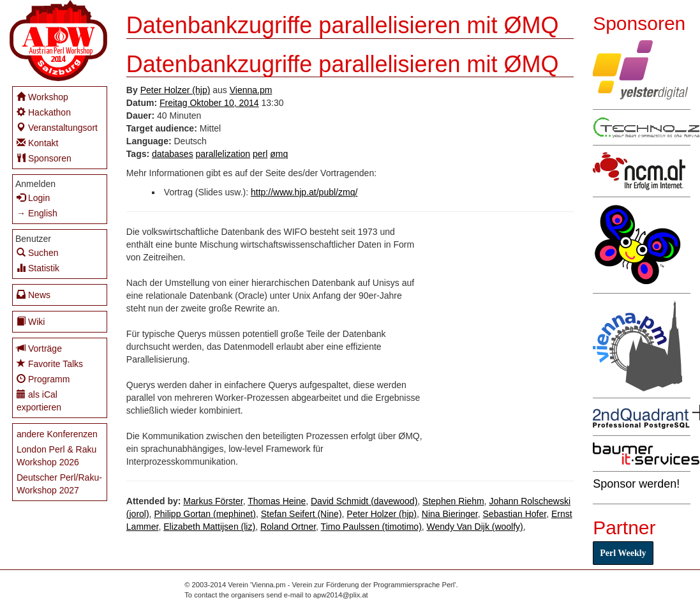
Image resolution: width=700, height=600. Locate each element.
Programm (43, 379)
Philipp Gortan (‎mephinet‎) (205, 514)
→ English (37, 213)
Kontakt (37, 143)
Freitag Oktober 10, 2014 (209, 103)
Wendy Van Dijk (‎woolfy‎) (475, 527)
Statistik (38, 268)
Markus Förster (213, 501)
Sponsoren (44, 158)
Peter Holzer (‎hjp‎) (175, 90)
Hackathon (44, 112)
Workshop (42, 97)
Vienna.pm (251, 90)
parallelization (223, 154)
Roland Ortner (288, 527)
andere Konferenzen (57, 434)
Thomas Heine (277, 501)
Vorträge (39, 348)
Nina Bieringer (450, 514)
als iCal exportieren (39, 401)
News (34, 295)
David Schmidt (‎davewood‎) (364, 501)
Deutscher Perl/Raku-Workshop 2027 (59, 484)
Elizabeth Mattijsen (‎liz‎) (209, 527)
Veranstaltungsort (57, 127)
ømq (279, 154)
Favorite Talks (50, 364)
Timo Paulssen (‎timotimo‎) (371, 527)
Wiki (31, 321)
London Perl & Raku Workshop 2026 (56, 456)
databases (173, 154)
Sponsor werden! (636, 484)
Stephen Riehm (453, 501)
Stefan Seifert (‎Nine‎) (302, 514)
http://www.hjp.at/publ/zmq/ (304, 192)
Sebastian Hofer (515, 514)
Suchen (37, 252)
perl (260, 154)
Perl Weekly (623, 553)
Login (33, 198)
